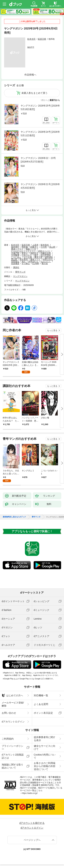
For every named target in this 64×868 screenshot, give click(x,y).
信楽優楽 (15, 263)
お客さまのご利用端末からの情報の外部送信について (45, 766)
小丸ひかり (27, 255)
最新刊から (55, 100)
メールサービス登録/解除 (13, 704)
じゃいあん (16, 257)
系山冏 (52, 247)
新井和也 (45, 245)
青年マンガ (20, 272)
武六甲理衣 (46, 255)
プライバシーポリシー (12, 747)
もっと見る (52, 330)
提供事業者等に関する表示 (45, 739)
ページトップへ (32, 840)
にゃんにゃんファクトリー (23, 251)
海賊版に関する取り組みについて (12, 766)
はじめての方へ (12, 695)
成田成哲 (49, 257)
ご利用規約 (8, 739)
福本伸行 (15, 247)
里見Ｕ (25, 253)
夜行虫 (45, 263)
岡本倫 (25, 247)
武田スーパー (44, 251)
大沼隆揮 (15, 255)
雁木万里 (38, 257)
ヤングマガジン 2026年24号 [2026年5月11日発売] (40, 134)
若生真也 (24, 259)
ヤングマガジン (20, 276)
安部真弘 (15, 261)
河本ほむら (33, 261)
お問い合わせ (9, 713)
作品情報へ (30, 75)
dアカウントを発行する (32, 823)
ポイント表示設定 (43, 713)
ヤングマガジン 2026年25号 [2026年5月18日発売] (40, 107)
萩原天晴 (42, 39)
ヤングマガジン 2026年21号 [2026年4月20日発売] (40, 186)
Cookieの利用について (45, 756)
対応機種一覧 (41, 695)
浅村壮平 (34, 253)
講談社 (16, 267)
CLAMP (36, 263)
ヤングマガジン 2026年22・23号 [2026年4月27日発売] (38, 160)
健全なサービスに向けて (45, 747)
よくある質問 (41, 704)
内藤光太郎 (46, 253)
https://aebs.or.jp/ (30, 793)
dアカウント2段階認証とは (13, 756)
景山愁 (14, 259)
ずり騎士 (26, 263)
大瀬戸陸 (15, 253)
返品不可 (31, 47)
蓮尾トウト (35, 259)
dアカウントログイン (13, 722)
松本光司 (31, 39)
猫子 (36, 255)
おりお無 (28, 257)
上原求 (35, 245)
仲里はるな (48, 259)
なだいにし (46, 261)
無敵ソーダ (31, 249)
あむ (24, 261)
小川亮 (44, 247)
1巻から (44, 100)
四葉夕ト (34, 247)
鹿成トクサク (17, 249)
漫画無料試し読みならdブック (14, 517)
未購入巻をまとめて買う (34, 93)
